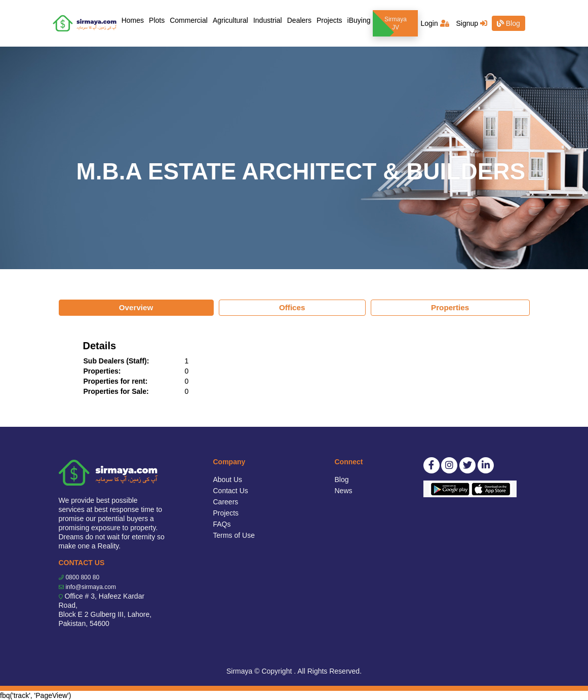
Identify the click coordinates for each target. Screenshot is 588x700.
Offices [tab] (292, 307)
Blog (508, 23)
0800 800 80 (82, 577)
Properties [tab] (450, 307)
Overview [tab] (136, 307)
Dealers (299, 20)
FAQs (222, 524)
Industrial (268, 20)
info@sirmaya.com (91, 587)
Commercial (189, 20)
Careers (226, 502)
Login (435, 23)
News (344, 491)
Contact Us (231, 491)
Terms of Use (234, 535)
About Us (228, 480)
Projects (329, 20)
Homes (134, 20)
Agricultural (230, 20)
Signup (471, 23)
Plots (157, 20)
